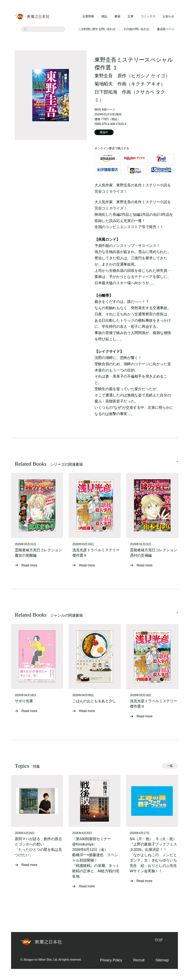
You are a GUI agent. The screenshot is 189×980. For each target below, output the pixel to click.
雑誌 (104, 16)
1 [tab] (177, 462)
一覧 (170, 766)
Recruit (139, 960)
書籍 (117, 16)
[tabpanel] (37, 520)
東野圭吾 (104, 76)
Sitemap (162, 960)
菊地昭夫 (104, 84)
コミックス (148, 16)
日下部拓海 (106, 92)
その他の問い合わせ (136, 29)
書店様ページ (166, 29)
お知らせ (168, 16)
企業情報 (88, 16)
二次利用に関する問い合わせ (97, 29)
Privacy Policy (111, 960)
